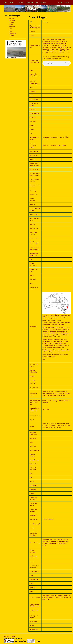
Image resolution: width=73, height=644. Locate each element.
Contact (43, 2)
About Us (32, 32)
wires (31, 591)
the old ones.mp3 (35, 524)
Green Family (34, 214)
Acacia (32, 36)
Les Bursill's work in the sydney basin (35, 402)
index (31, 283)
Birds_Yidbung (34, 100)
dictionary (32, 160)
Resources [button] (29, 2)
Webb (31, 576)
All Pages (12, 19)
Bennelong (33, 92)
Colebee (32, 125)
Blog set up (33, 109)
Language (12, 26)
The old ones (33, 519)
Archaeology (13, 20)
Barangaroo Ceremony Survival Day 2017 (35, 82)
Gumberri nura (34, 228)
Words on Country (35, 598)
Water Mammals (34, 572)
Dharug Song (34, 156)
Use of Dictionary (35, 543)
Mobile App (33, 446)
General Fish (33, 195)
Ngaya (32, 474)
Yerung (32, 626)
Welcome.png (34, 580)
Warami (32, 562)
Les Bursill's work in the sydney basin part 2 (35, 410)
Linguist (32, 420)
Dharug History (34, 152)
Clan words (33, 121)
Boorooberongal (34, 113)
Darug (31, 133)
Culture (32, 129)
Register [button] (68, 2)
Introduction (33, 327)
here (14, 58)
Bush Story (33, 117)
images (32, 275)
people (32, 482)
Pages (12, 2)
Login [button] (60, 2)
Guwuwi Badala (34, 238)
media (31, 442)
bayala (32, 88)
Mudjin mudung (34, 450)
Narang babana (34, 460)
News (11, 28)
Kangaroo (32, 376)
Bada (31, 70)
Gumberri (32, 224)
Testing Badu (33, 515)
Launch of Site (34, 388)
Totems (32, 528)
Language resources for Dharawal (33, 382)
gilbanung (32, 205)
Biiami (31, 96)
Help (37, 2)
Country (11, 22)
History (11, 30)
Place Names (34, 486)
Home (6, 2)
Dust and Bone (34, 169)
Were (31, 584)
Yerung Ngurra (34, 630)
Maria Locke (33, 438)
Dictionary (20, 2)
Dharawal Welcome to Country (33, 146)
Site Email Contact (10, 636)
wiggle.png (33, 587)
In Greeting (33, 279)
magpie (32, 426)
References (13, 34)
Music (11, 24)
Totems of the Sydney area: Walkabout (34, 534)
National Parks (34, 464)
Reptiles (32, 494)
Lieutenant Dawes (35, 416)
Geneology (33, 191)
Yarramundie (33, 622)
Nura (31, 478)
